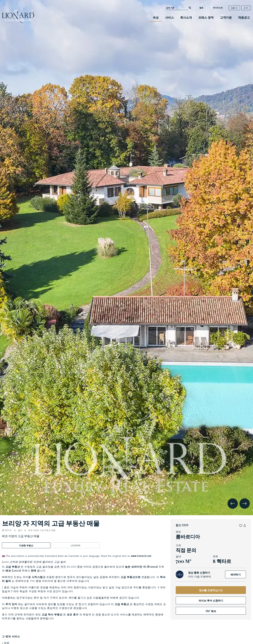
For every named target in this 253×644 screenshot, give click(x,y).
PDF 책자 (211, 611)
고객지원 (226, 17)
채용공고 (244, 17)
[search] (190, 7)
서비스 (169, 17)
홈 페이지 (7, 530)
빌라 (20, 530)
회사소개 (186, 17)
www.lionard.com (141, 556)
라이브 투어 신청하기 (211, 600)
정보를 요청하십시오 (211, 590)
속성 (156, 17)
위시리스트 (218, 8)
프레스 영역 (206, 17)
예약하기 (236, 574)
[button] (241, 525)
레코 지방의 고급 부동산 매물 (42, 530)
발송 (201, 8)
